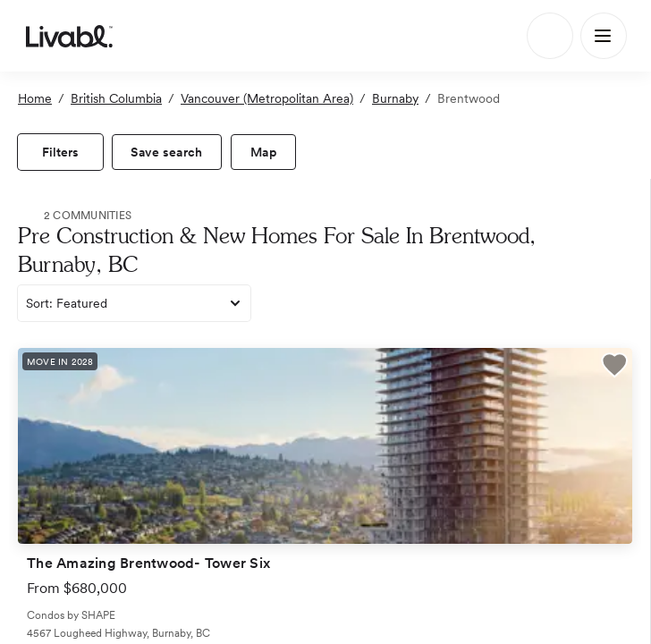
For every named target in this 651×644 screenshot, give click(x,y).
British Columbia (116, 98)
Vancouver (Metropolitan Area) (267, 98)
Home (35, 98)
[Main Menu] (604, 36)
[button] (614, 368)
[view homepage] (69, 36)
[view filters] (60, 152)
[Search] (550, 36)
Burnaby (395, 98)
